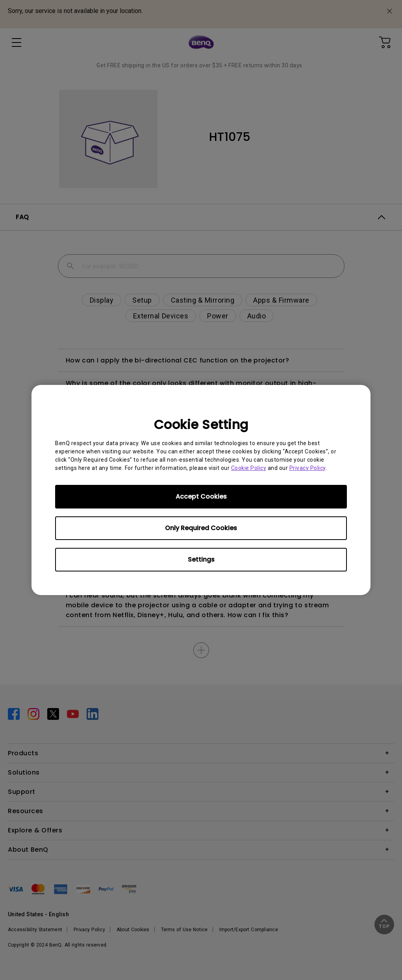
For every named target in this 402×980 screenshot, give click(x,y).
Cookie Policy (249, 468)
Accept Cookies (201, 496)
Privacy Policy (308, 468)
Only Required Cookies (201, 528)
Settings (201, 559)
